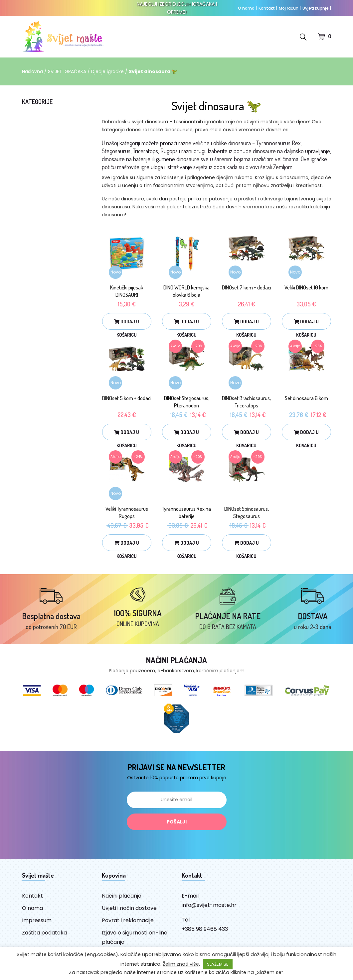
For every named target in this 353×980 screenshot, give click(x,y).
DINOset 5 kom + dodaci (127, 398)
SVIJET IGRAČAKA (67, 71)
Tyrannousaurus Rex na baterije (186, 512)
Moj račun (290, 8)
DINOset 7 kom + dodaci (247, 287)
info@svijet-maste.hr (209, 905)
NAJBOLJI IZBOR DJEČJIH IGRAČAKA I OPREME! (177, 8)
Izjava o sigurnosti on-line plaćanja (135, 937)
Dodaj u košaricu (127, 324)
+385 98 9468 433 (205, 929)
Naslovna (32, 71)
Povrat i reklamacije (128, 920)
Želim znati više (181, 964)
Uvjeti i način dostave (129, 908)
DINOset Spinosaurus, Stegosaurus (247, 512)
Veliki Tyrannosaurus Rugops (127, 512)
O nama (247, 8)
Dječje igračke (107, 71)
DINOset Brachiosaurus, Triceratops (246, 402)
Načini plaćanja (122, 896)
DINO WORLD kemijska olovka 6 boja (186, 291)
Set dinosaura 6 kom (306, 398)
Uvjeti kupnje (317, 8)
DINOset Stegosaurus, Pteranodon (187, 402)
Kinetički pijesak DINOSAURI (127, 291)
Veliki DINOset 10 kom (306, 287)
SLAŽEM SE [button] (218, 964)
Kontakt (268, 8)
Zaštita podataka (44, 933)
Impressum (37, 920)
